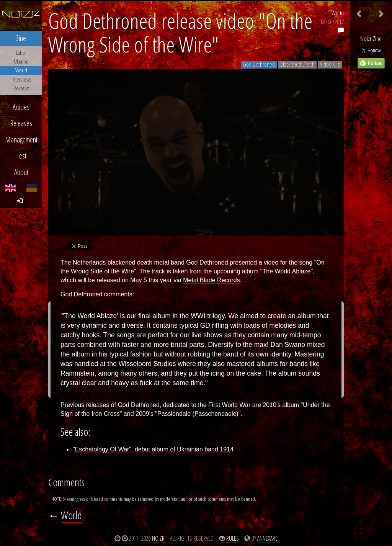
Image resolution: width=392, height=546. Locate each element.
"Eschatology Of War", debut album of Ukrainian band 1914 (153, 449)
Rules (233, 538)
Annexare (267, 538)
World (338, 13)
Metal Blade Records (212, 280)
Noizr (158, 538)
